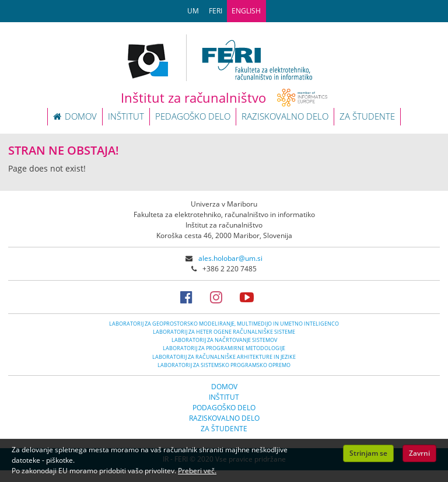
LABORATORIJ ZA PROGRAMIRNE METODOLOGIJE (224, 348)
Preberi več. (197, 471)
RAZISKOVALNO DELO (285, 116)
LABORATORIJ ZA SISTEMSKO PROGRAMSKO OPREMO (224, 365)
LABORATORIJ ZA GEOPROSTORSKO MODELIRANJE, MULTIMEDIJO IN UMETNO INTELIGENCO (224, 324)
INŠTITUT (126, 116)
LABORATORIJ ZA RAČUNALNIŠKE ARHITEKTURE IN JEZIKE (224, 357)
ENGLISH (246, 11)
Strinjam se (368, 453)
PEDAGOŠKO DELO (193, 116)
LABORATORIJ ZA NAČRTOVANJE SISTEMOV (224, 340)
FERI (216, 11)
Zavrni (419, 453)
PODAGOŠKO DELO (224, 408)
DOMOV (75, 116)
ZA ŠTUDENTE (367, 116)
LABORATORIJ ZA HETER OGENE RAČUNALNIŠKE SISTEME (224, 332)
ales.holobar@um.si (230, 258)
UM (193, 11)
